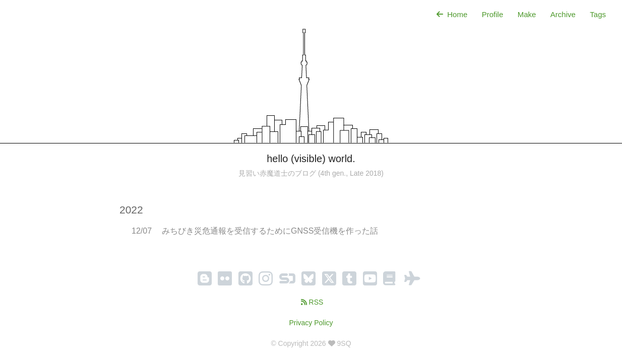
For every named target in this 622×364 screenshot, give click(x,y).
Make (527, 14)
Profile (493, 14)
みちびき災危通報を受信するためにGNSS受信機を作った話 (270, 231)
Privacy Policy (311, 323)
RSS (311, 302)
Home (451, 14)
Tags (598, 14)
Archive (563, 14)
